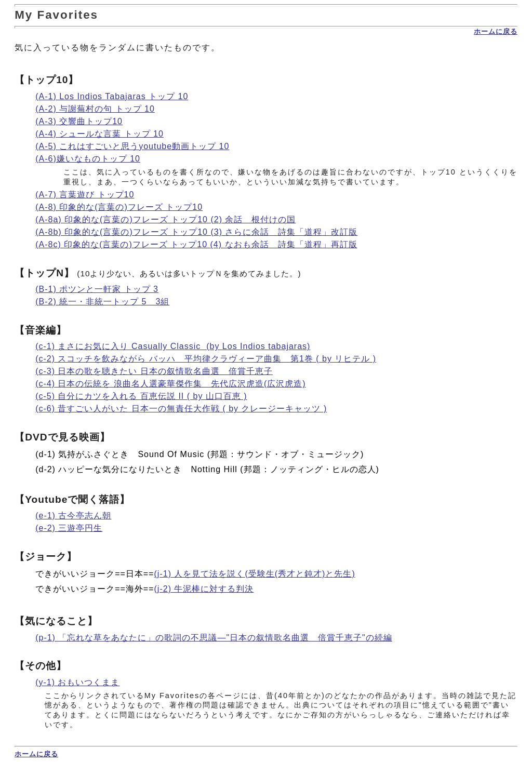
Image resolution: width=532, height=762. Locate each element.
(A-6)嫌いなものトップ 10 (88, 159)
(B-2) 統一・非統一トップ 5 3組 (102, 302)
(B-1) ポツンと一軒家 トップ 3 (97, 289)
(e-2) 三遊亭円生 (69, 528)
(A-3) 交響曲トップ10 (79, 121)
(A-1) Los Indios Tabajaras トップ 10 (112, 96)
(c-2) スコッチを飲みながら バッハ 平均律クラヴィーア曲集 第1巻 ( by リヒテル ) (206, 359)
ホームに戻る (496, 31)
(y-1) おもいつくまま (77, 682)
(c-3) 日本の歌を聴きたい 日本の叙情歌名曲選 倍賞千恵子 (154, 371)
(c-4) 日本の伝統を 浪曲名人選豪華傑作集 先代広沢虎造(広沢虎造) (170, 384)
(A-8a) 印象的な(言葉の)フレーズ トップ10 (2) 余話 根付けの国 (165, 219)
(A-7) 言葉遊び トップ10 (85, 195)
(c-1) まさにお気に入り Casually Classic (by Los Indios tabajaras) (173, 346)
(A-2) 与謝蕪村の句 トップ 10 (95, 109)
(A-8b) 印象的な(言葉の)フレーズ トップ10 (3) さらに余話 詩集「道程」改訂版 (196, 232)
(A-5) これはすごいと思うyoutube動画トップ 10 (132, 146)
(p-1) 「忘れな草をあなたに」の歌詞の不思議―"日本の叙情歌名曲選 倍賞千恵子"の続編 (214, 638)
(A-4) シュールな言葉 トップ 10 (99, 134)
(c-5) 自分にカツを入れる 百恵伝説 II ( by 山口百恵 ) (141, 396)
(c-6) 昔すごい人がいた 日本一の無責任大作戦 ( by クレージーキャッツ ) (181, 409)
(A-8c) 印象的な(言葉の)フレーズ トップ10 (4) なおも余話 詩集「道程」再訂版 (196, 244)
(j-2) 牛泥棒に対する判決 (204, 589)
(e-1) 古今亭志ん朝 (73, 516)
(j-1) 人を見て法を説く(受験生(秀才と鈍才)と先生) (255, 574)
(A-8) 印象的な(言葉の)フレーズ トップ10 (119, 207)
